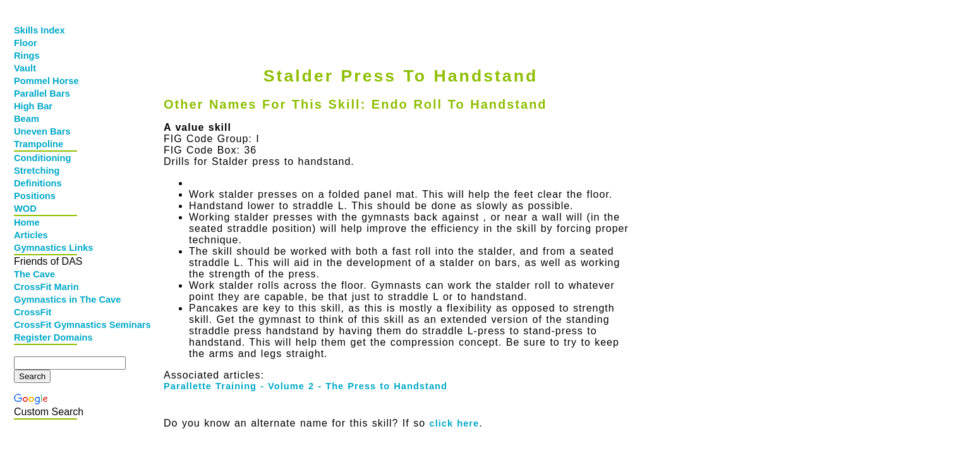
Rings (27, 56)
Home (27, 222)
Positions (35, 196)
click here (455, 423)
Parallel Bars (42, 94)
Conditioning (42, 158)
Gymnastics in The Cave (47, 300)
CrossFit (33, 312)
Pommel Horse (46, 81)
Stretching (37, 171)
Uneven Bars (42, 131)
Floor (26, 43)
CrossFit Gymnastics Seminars (47, 325)
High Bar (33, 106)
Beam (27, 119)
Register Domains (47, 337)
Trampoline (39, 144)
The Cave (34, 274)
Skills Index (39, 30)
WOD (25, 209)
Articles (31, 235)
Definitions (38, 183)
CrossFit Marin (46, 287)
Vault (25, 68)
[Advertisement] (397, 23)
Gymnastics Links (47, 248)
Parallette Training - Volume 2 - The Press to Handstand (305, 386)
